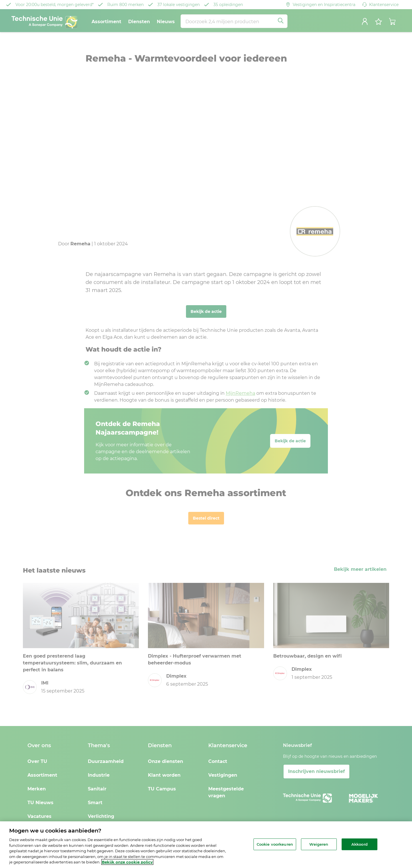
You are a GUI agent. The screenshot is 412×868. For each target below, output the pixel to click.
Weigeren (319, 844)
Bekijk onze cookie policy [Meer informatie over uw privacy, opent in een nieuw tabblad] (127, 862)
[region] (206, 845)
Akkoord (359, 844)
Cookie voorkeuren (275, 844)
